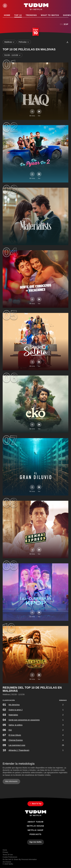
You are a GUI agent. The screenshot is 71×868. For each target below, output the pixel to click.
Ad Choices (7, 862)
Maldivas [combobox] (9, 42)
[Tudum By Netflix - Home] (36, 813)
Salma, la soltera (15, 725)
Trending (31, 15)
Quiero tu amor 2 (15, 710)
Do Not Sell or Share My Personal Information (20, 859)
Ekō (10, 730)
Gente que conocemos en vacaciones (24, 720)
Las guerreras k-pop (17, 745)
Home (7, 15)
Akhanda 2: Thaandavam (19, 750)
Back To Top (35, 804)
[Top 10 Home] (36, 32)
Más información (11, 781)
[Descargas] (67, 42)
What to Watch (50, 15)
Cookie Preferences (10, 857)
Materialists (13, 715)
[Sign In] (5, 6)
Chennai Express (16, 740)
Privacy (5, 852)
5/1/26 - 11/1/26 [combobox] (13, 55)
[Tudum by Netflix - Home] (36, 7)
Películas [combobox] (24, 42)
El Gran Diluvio (15, 735)
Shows (67, 15)
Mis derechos (14, 705)
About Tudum (36, 822)
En (61, 24)
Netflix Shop (35, 830)
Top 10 (18, 15)
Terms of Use (8, 855)
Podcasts (35, 834)
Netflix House (35, 826)
